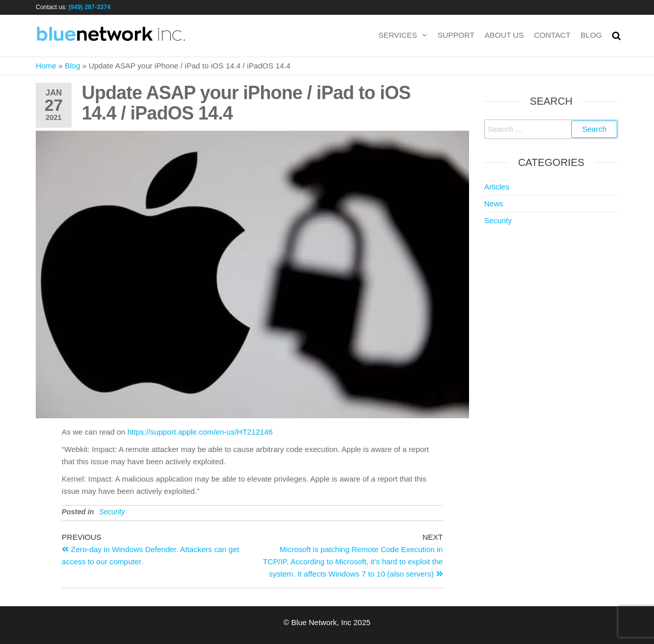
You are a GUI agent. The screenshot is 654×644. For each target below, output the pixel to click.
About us (504, 35)
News (494, 204)
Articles (497, 187)
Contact (552, 35)
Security (112, 512)
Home (46, 66)
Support (456, 35)
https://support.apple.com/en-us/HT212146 (200, 432)
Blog (591, 35)
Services (398, 35)
